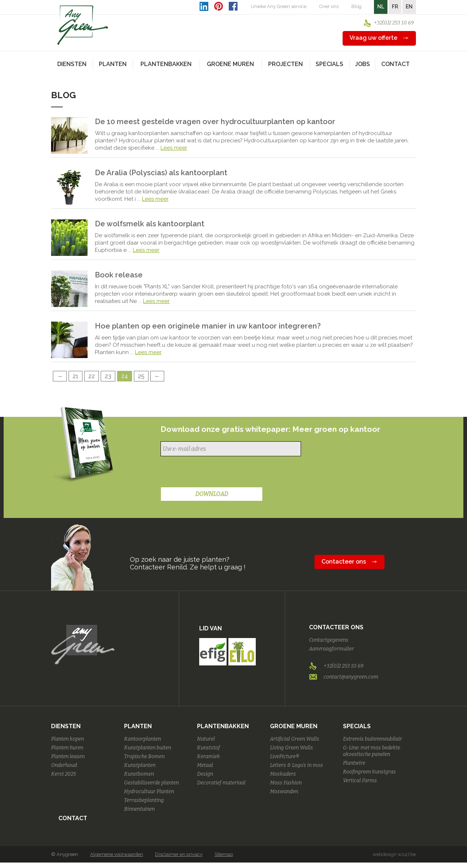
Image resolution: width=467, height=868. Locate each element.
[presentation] (216, 473)
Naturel (206, 739)
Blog (356, 6)
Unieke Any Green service (279, 6)
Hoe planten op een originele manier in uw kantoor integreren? (208, 326)
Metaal (205, 765)
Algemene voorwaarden (117, 854)
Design (205, 774)
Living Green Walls (292, 748)
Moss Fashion (286, 783)
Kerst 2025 (63, 774)
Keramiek (209, 756)
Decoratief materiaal (221, 783)
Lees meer (174, 148)
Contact (395, 64)
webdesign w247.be (394, 854)
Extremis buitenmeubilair (373, 739)
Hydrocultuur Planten (149, 792)
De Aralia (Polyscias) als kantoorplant (161, 173)
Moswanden (284, 792)
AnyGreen (83, 25)
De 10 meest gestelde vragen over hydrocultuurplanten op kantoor (215, 122)
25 (141, 376)
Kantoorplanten (142, 739)
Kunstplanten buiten (148, 748)
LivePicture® (285, 756)
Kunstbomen (139, 774)
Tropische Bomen (144, 756)
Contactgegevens (329, 640)
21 (76, 376)
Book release (119, 275)
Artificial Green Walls (295, 739)
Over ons (329, 6)
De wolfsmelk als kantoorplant (150, 224)
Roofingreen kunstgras (369, 772)
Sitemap (224, 854)
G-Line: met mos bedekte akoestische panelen (372, 751)
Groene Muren (294, 726)
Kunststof (209, 748)
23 (108, 376)
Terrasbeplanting (144, 800)
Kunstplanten (140, 765)
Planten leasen (68, 756)
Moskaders (283, 774)
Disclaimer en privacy (179, 854)
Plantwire (354, 763)
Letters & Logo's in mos (296, 765)
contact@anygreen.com (351, 677)
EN (409, 7)
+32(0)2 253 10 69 (394, 23)
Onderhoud (64, 765)
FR (395, 7)
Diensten (66, 726)
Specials (357, 726)
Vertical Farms (360, 781)
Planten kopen (67, 739)
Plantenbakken (223, 726)
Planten (138, 726)
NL (381, 7)
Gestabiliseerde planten (151, 783)
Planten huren (67, 748)
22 (92, 376)
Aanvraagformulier (331, 649)
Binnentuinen (139, 809)
